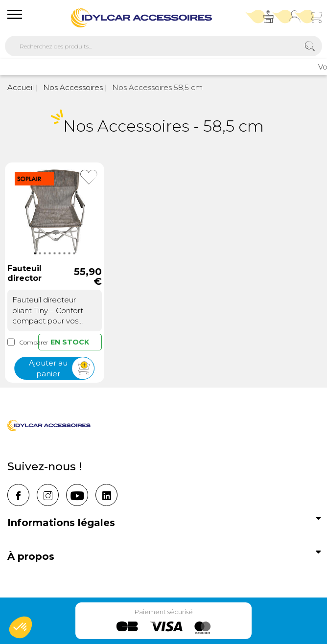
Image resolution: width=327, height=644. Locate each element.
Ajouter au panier (61, 369)
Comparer (23, 342)
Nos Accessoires (72, 87)
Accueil (21, 87)
